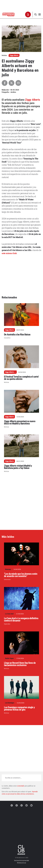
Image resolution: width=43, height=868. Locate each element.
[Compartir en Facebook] (5, 83)
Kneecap (8, 569)
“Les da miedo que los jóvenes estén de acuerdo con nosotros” (21, 575)
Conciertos (7, 338)
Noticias (6, 382)
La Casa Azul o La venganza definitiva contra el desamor (21, 619)
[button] (28, 14)
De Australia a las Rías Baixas (17, 335)
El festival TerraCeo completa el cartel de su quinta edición (21, 378)
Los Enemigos (10, 703)
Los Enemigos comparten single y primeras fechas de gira (19, 708)
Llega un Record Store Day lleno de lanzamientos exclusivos (20, 664)
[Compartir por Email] (18, 83)
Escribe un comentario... (13, 778)
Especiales (7, 624)
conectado (21, 786)
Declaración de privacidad (22, 861)
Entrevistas (7, 579)
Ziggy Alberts (14, 55)
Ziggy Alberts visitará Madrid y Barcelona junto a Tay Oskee (18, 467)
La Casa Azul (9, 614)
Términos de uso (21, 863)
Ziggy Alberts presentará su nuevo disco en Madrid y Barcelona (20, 422)
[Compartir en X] (11, 83)
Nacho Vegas (9, 658)
